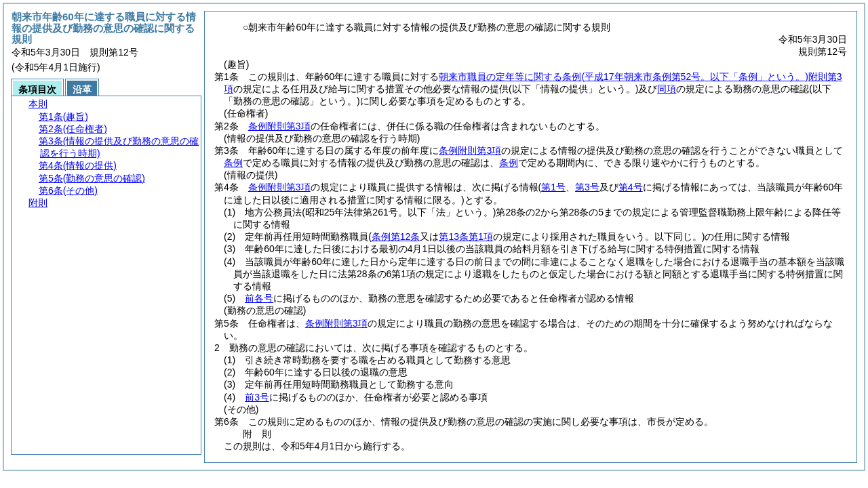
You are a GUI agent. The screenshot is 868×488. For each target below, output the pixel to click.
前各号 (259, 298)
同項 (667, 89)
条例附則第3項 (279, 126)
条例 (233, 163)
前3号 (257, 397)
